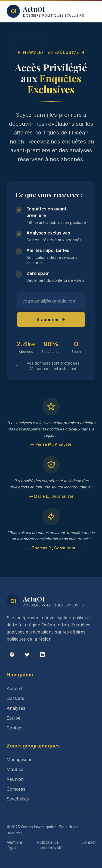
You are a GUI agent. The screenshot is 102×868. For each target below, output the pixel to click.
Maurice (15, 769)
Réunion (15, 779)
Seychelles (18, 799)
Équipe (13, 718)
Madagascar (19, 759)
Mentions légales (15, 845)
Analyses (16, 708)
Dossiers (15, 698)
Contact (15, 728)
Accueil (14, 688)
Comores (16, 789)
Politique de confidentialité (50, 845)
